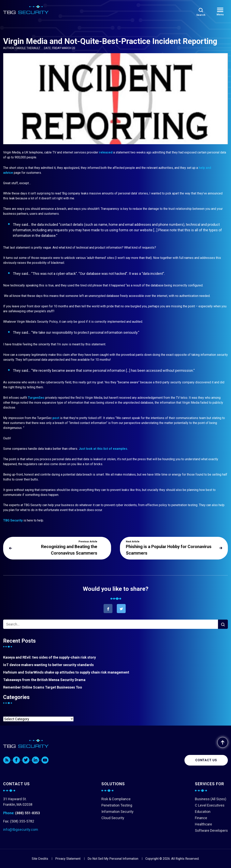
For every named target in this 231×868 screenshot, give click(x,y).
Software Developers (211, 830)
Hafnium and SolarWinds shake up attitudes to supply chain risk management (66, 672)
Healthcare (203, 824)
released (105, 152)
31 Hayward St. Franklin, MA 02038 (18, 802)
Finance (201, 818)
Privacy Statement (68, 859)
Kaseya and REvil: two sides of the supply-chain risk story (50, 657)
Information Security (117, 812)
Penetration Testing (117, 805)
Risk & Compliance (116, 799)
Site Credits (40, 859)
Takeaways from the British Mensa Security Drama (44, 680)
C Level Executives (210, 805)
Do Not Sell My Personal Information (113, 859)
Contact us (206, 760)
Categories (12, 714)
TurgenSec (36, 398)
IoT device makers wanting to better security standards (48, 665)
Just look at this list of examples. (103, 449)
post (56, 418)
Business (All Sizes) (211, 799)
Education (203, 812)
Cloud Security (113, 818)
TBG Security (13, 520)
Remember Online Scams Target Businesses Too (43, 687)
